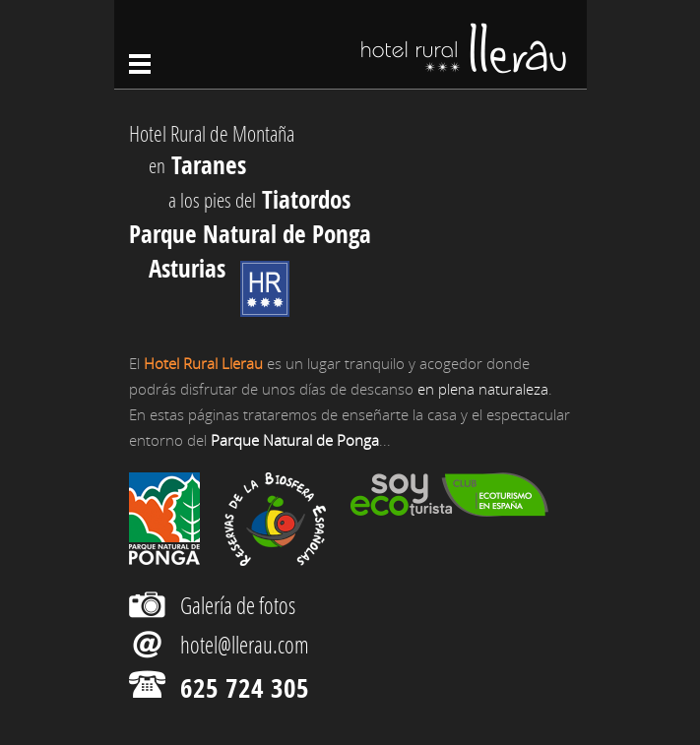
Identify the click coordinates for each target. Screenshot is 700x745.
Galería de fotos (238, 605)
